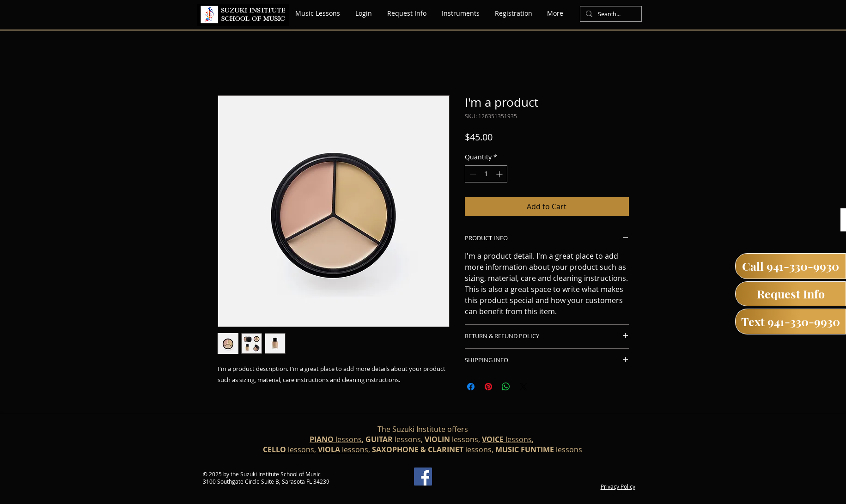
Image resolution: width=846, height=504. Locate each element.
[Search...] (610, 14)
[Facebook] (423, 477)
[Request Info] (791, 294)
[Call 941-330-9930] (791, 266)
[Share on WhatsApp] (506, 387)
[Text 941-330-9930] (791, 322)
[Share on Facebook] (471, 387)
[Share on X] (523, 387)
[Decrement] (472, 174)
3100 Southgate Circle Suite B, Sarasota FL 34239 (266, 481)
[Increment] (500, 174)
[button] (461, 13)
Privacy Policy (618, 486)
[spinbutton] (486, 174)
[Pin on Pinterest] (488, 387)
